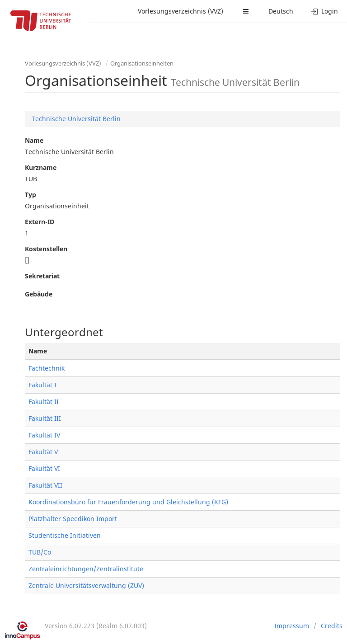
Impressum (292, 626)
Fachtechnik (47, 368)
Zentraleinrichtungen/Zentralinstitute (86, 569)
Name (34, 140)
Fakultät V (43, 452)
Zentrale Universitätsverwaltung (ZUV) (86, 585)
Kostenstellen (46, 249)
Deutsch (281, 11)
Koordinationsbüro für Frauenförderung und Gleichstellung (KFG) (128, 502)
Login (325, 11)
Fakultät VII (45, 485)
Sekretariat (42, 276)
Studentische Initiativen (65, 535)
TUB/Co (40, 552)
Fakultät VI (44, 468)
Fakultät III (45, 418)
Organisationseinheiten (142, 63)
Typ (30, 195)
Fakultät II (44, 402)
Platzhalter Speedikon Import (73, 519)
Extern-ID (40, 222)
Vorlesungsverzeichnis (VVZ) (181, 11)
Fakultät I (42, 385)
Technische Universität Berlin (76, 119)
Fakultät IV (44, 435)
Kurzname (41, 167)
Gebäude (39, 294)
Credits (332, 626)
